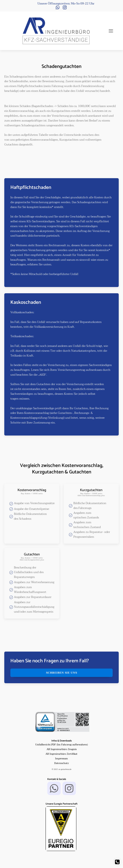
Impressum (61, 759)
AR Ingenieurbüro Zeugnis (62, 749)
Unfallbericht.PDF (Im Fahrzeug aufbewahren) (62, 745)
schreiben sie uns (62, 673)
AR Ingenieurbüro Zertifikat (61, 754)
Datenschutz (61, 763)
